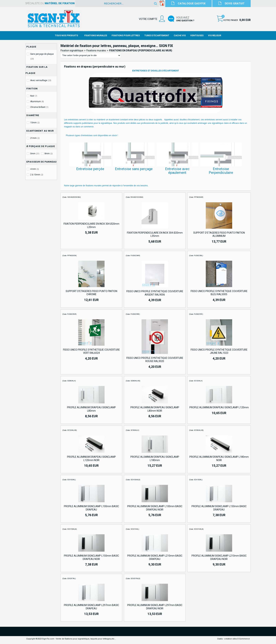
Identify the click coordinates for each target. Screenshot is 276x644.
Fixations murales (96, 50)
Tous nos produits (66, 35)
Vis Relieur (215, 35)
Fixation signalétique (72, 50)
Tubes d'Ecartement (157, 35)
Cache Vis (180, 35)
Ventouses (197, 35)
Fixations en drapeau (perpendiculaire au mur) (141, 50)
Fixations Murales (96, 35)
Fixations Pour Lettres (126, 35)
